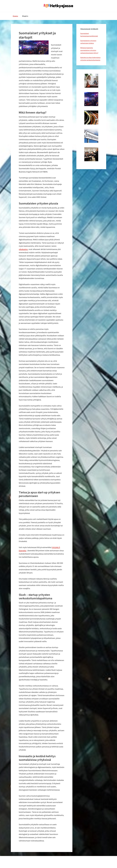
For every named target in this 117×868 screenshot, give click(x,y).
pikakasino (23, 249)
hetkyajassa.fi (58, 6)
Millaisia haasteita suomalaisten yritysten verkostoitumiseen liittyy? (89, 50)
